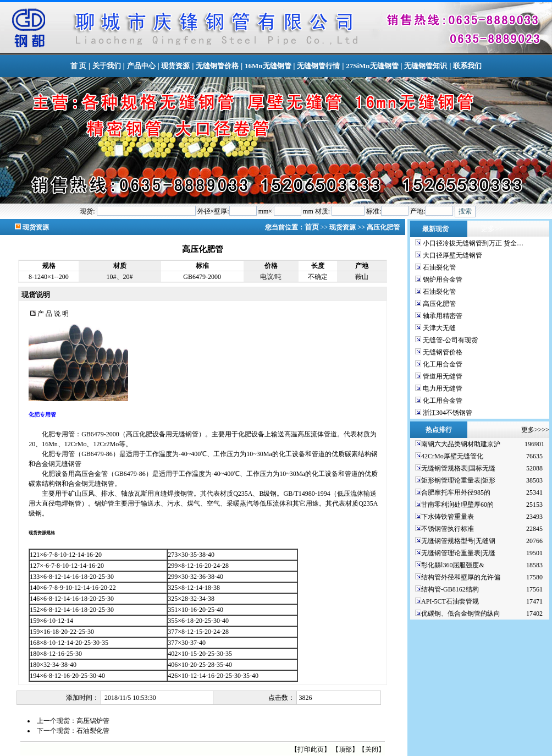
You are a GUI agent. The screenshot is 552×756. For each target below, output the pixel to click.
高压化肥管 (438, 304)
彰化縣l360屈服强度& (453, 565)
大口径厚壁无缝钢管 (452, 255)
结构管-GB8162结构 (450, 589)
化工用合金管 (442, 364)
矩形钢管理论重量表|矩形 (458, 480)
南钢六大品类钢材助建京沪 (461, 444)
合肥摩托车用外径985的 (456, 492)
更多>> (492, 229)
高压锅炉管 (93, 721)
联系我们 (467, 66)
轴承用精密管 (442, 316)
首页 (313, 227)
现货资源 (175, 66)
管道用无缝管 (442, 376)
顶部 (345, 749)
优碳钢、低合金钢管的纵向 (461, 613)
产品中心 (141, 66)
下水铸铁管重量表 (448, 517)
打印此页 (311, 749)
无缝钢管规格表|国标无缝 (458, 468)
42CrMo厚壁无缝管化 (452, 456)
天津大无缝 (438, 328)
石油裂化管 (93, 731)
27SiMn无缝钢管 (372, 66)
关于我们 (107, 66)
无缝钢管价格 (217, 66)
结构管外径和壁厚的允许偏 (461, 577)
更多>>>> (535, 430)
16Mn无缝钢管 (268, 66)
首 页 (78, 66)
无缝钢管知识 (426, 66)
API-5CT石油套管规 (450, 601)
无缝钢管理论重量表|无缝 (458, 553)
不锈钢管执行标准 (448, 529)
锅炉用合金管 (442, 280)
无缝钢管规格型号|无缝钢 (458, 541)
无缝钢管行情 (318, 66)
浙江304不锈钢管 (447, 413)
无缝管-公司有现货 (449, 340)
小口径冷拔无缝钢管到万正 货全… (472, 243)
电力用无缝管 (442, 388)
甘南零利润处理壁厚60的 (457, 505)
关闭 (372, 749)
